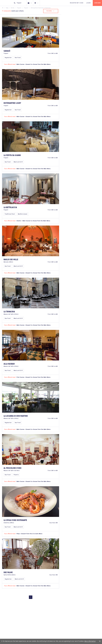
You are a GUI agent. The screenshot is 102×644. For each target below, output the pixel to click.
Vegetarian (8, 58)
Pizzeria (16, 475)
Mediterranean (23, 214)
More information (90, 641)
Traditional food (10, 214)
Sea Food (18, 58)
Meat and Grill (18, 162)
